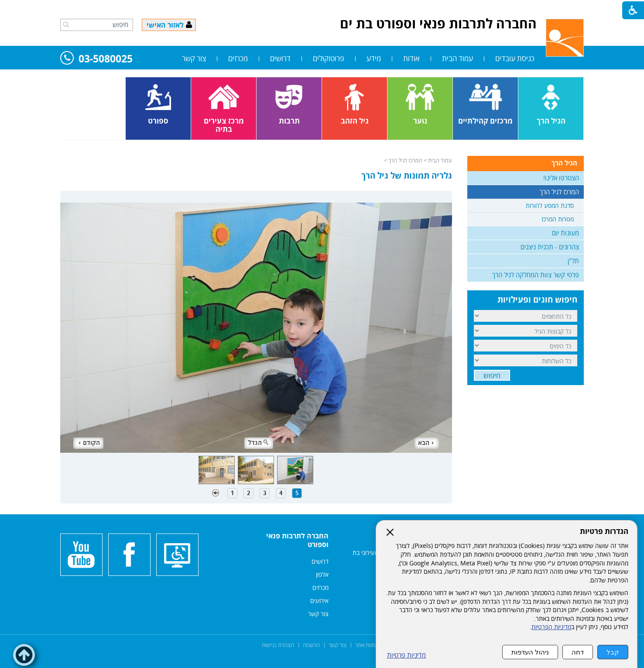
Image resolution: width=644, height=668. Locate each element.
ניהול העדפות (530, 652)
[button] (66, 24)
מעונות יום (565, 233)
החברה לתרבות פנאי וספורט (297, 540)
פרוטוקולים (329, 58)
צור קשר (194, 58)
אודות (411, 58)
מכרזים (238, 58)
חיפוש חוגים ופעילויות (537, 300)
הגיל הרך (564, 163)
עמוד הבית (457, 58)
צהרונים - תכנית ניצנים (550, 247)
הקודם (89, 442)
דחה (578, 652)
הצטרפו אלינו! (561, 178)
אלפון (322, 574)
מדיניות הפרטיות (551, 627)
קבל (613, 652)
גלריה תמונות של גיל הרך (407, 176)
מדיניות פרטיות (406, 655)
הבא (426, 442)
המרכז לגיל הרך (405, 160)
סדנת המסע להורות (550, 205)
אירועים (319, 601)
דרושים (280, 58)
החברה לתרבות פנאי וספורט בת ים (438, 23)
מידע (374, 58)
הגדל (259, 442)
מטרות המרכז (558, 219)
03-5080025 (96, 59)
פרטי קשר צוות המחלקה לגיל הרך (536, 275)
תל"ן (573, 261)
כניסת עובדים (515, 58)
